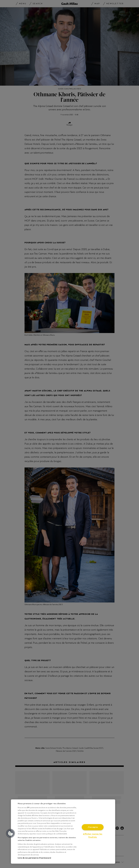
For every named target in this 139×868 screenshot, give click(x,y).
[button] (10, 833)
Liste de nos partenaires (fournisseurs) (34, 858)
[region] (63, 832)
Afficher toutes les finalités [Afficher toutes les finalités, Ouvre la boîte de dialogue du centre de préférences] (93, 836)
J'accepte (93, 827)
